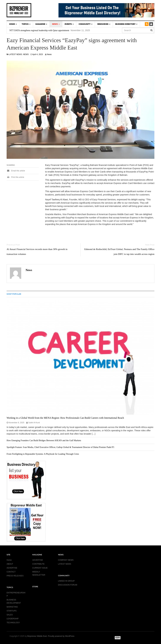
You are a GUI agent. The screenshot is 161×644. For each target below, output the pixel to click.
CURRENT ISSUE (40, 568)
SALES (10, 615)
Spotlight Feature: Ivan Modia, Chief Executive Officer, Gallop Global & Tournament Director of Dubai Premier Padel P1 (60, 447)
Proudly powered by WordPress (61, 636)
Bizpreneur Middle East (37, 636)
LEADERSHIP (13, 619)
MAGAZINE (41, 24)
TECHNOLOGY (13, 623)
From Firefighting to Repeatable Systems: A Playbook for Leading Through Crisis (43, 454)
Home (9, 560)
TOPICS (26, 24)
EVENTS (69, 24)
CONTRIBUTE (38, 564)
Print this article (15, 177)
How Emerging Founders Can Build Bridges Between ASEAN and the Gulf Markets (44, 440)
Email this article (16, 171)
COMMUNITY (86, 24)
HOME (13, 24)
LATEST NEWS (15, 54)
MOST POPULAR (14, 294)
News (49, 54)
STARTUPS (12, 611)
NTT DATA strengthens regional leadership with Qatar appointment (39, 30)
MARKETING (12, 607)
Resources (104, 24)
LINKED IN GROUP (66, 581)
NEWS (56, 24)
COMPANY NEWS (66, 560)
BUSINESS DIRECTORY (126, 24)
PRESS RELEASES (15, 576)
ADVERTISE (12, 568)
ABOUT (10, 564)
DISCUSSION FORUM (68, 585)
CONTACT (11, 572)
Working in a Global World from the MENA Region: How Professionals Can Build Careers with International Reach (65, 418)
